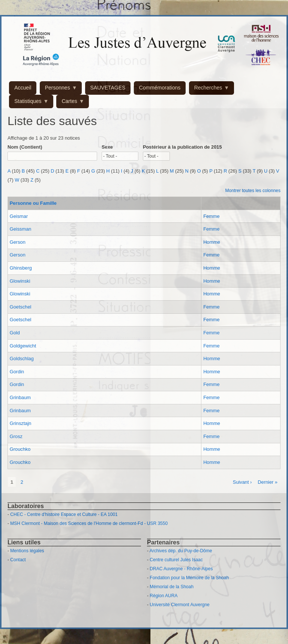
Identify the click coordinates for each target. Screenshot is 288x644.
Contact (18, 560)
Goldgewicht (23, 346)
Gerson (18, 242)
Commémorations (160, 88)
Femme (211, 216)
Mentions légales (27, 551)
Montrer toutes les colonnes (253, 191)
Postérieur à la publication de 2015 (182, 147)
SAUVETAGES (108, 88)
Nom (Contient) (25, 147)
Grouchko (20, 449)
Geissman (21, 229)
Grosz (16, 436)
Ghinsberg (21, 268)
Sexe (107, 147)
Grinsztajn (21, 423)
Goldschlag (22, 359)
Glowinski (20, 281)
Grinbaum (20, 397)
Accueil (23, 88)
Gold (15, 333)
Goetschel (21, 307)
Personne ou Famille (33, 203)
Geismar (19, 216)
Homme (212, 242)
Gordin (17, 372)
